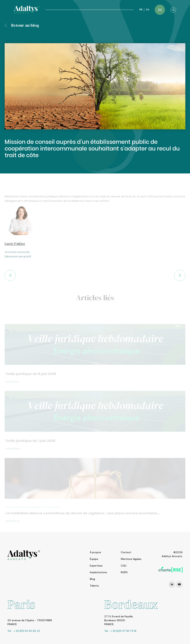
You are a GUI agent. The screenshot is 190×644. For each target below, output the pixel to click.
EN (148, 10)
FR (141, 10)
